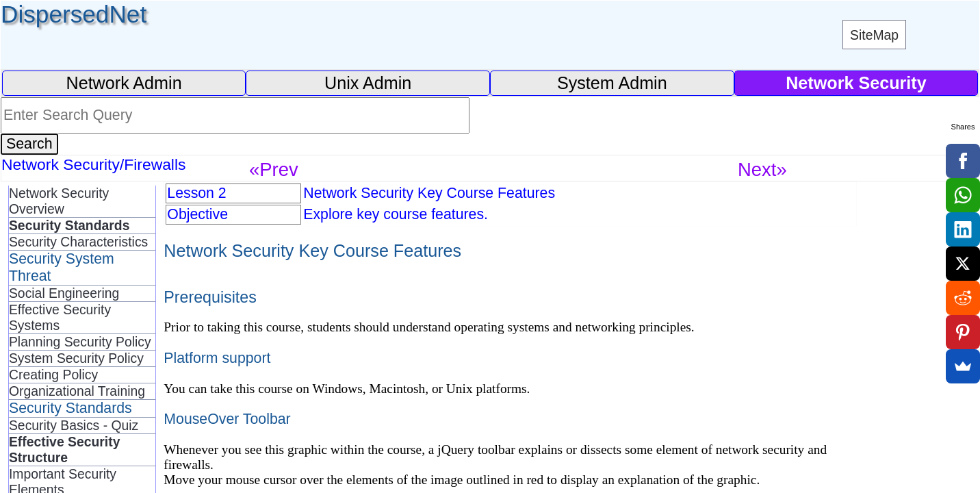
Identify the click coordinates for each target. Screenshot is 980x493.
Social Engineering (64, 293)
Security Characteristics (78, 242)
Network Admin (124, 83)
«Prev (274, 169)
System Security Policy (76, 358)
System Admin (612, 83)
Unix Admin (368, 83)
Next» (762, 169)
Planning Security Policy (80, 342)
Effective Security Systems (60, 317)
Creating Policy (53, 375)
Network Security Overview (59, 201)
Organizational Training (77, 391)
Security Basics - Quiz (74, 425)
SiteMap (874, 35)
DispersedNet (74, 14)
